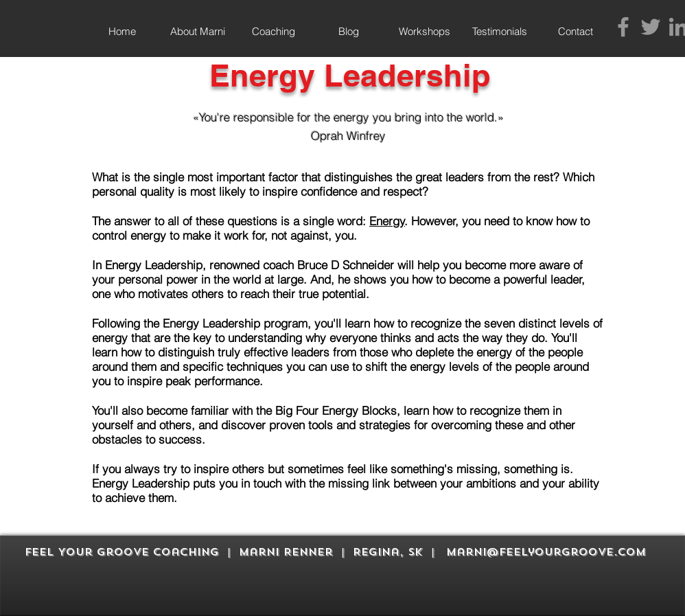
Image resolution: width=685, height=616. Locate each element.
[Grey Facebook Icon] (623, 27)
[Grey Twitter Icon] (651, 27)
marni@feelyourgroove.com (546, 552)
